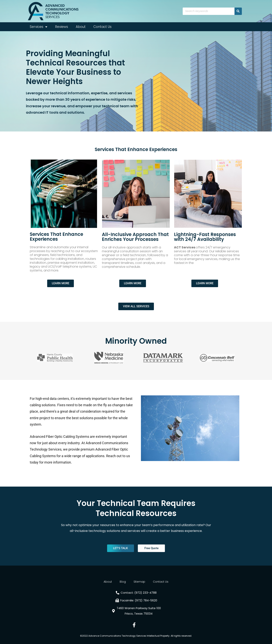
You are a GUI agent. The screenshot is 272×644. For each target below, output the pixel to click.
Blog (123, 582)
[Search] (238, 11)
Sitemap (139, 582)
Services (39, 27)
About (81, 27)
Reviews (62, 27)
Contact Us (102, 27)
